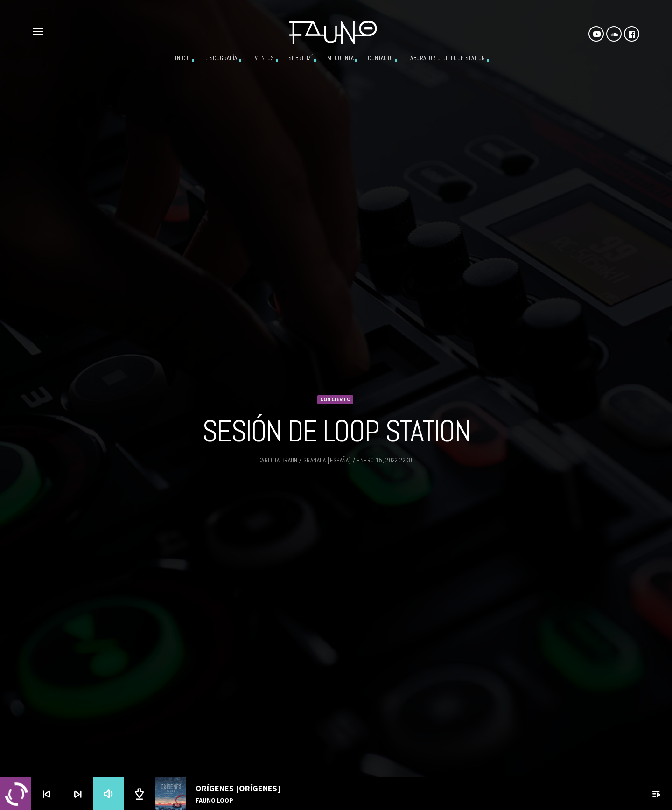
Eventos (263, 58)
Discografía (221, 58)
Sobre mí (301, 58)
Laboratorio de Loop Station (446, 58)
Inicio (182, 58)
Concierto (335, 386)
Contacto (380, 58)
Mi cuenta (341, 58)
